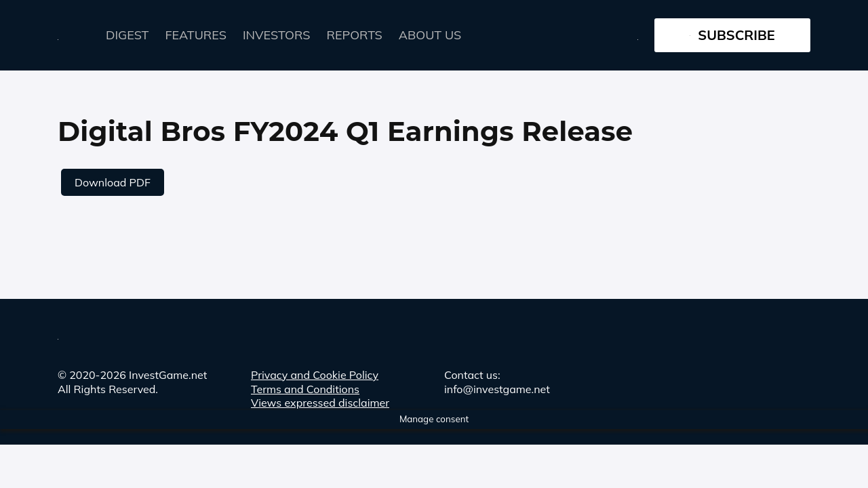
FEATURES (196, 35)
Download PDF (113, 182)
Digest (127, 35)
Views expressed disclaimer (320, 403)
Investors (277, 35)
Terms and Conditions (305, 389)
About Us (430, 35)
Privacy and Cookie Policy (315, 375)
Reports (355, 35)
